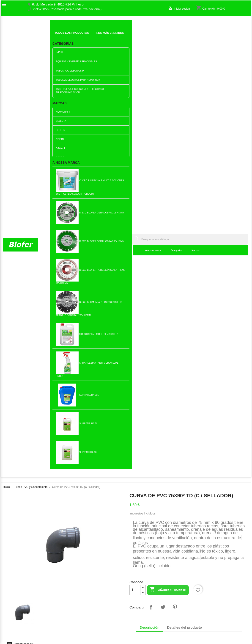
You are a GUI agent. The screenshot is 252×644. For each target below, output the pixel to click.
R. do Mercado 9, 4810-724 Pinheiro (58, 4)
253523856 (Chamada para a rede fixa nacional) (67, 9)
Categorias (109, 37)
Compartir (151, 180)
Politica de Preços (79, 613)
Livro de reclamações (81, 603)
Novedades (74, 583)
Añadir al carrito (168, 162)
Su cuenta (203, 580)
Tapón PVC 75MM (146, 393)
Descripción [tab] (150, 200)
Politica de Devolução (82, 623)
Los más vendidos (79, 588)
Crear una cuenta (205, 597)
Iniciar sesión (202, 592)
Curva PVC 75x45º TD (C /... (24, 318)
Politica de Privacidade (82, 618)
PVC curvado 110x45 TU (105, 393)
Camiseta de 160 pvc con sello (146, 318)
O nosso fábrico (14, 592)
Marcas (128, 37)
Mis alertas (200, 602)
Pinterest (175, 180)
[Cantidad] (135, 163)
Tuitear (163, 180)
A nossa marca (85, 37)
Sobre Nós (11, 588)
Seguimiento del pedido (209, 588)
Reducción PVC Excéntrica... (24, 393)
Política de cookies (80, 627)
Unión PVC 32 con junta (65, 393)
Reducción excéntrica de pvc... (187, 318)
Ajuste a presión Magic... (106, 467)
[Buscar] (156, 26)
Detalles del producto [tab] (185, 200)
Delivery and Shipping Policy (86, 632)
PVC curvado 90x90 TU (228, 393)
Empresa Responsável (82, 608)
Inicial (57, 31)
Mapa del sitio (13, 602)
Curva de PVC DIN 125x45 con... (146, 468)
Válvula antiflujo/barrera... (187, 468)
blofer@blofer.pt (158, 612)
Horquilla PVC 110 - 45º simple (106, 318)
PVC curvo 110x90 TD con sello (228, 318)
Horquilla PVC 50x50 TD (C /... (65, 318)
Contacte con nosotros (19, 597)
